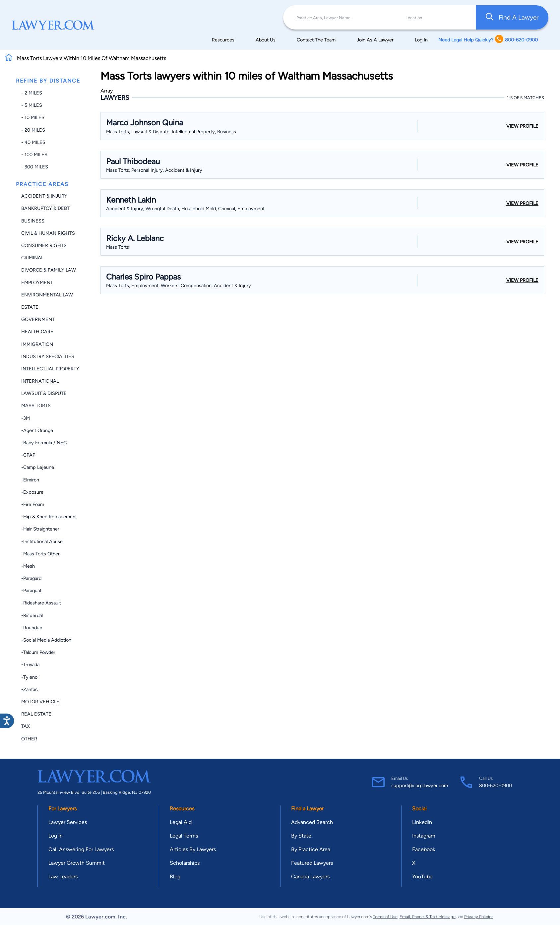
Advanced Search (312, 822)
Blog (175, 877)
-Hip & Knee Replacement (49, 517)
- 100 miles (34, 155)
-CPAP (28, 455)
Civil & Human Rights (48, 233)
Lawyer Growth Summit (77, 863)
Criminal (32, 258)
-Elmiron (30, 480)
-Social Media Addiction (46, 640)
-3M (26, 418)
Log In (421, 40)
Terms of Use (385, 917)
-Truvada (30, 664)
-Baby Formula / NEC (44, 443)
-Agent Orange (37, 430)
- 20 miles (33, 130)
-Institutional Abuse (42, 541)
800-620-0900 (496, 786)
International (40, 381)
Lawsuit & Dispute (44, 393)
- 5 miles (32, 105)
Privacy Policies (479, 917)
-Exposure (32, 492)
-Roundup (32, 628)
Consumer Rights (44, 245)
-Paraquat (31, 591)
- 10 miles (33, 117)
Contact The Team (316, 40)
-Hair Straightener (40, 529)
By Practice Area (311, 849)
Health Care (37, 332)
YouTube (422, 877)
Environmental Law (47, 295)
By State (301, 836)
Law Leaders (63, 877)
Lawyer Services (68, 822)
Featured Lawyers (312, 863)
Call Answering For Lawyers (81, 849)
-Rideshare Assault (41, 603)
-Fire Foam (33, 504)
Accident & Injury (44, 196)
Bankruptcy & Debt (45, 208)
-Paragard (31, 578)
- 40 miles (33, 142)
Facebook (424, 849)
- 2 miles (32, 93)
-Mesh (28, 566)
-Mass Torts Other (40, 554)
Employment (37, 283)
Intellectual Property (50, 369)
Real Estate (36, 714)
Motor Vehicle (40, 702)
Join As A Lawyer (375, 40)
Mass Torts (36, 406)
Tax (26, 726)
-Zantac (30, 689)
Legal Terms (184, 836)
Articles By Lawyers (193, 849)
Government (38, 319)
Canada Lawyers (310, 877)
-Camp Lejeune (38, 467)
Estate (30, 307)
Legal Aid (181, 822)
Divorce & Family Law (49, 270)
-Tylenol (30, 677)
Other (29, 739)
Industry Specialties (48, 356)
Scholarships (185, 863)
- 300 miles (35, 167)
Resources (223, 40)
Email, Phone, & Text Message (428, 917)
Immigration (37, 344)
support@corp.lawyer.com (420, 786)
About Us (266, 40)
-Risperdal (32, 615)
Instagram (424, 836)
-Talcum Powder (38, 652)
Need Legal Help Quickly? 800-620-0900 (488, 40)
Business (33, 221)
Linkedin (422, 822)
